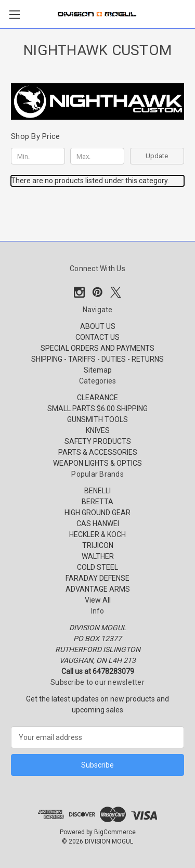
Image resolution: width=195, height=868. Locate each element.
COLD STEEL (97, 567)
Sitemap (98, 370)
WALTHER (98, 556)
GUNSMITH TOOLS (97, 419)
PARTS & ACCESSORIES (98, 452)
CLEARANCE (97, 398)
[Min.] (38, 156)
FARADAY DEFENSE (97, 578)
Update (157, 156)
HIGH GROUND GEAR (97, 513)
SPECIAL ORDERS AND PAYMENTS (97, 348)
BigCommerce (115, 832)
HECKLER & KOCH (97, 534)
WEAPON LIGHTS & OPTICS (97, 463)
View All (98, 600)
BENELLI (97, 491)
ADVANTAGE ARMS (98, 589)
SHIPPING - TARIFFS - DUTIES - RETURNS (97, 359)
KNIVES (98, 430)
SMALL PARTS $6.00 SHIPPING (97, 409)
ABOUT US (98, 326)
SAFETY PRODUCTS (98, 441)
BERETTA (97, 502)
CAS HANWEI (98, 524)
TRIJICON (98, 545)
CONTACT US (97, 337)
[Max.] (97, 156)
